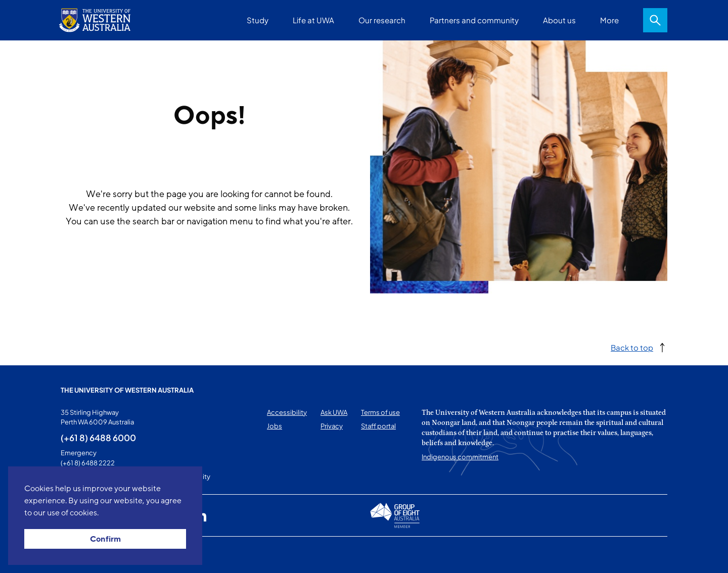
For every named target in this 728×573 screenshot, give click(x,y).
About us (559, 20)
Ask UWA (334, 412)
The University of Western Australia (127, 390)
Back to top (632, 347)
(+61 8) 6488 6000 (98, 438)
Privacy (332, 426)
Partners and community (474, 20)
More (609, 20)
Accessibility (287, 412)
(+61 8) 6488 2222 (88, 463)
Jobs (275, 426)
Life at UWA (313, 20)
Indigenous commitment (460, 457)
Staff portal (378, 426)
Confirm (105, 539)
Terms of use (380, 412)
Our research (382, 20)
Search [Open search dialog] (655, 20)
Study (258, 20)
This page (75, 555)
